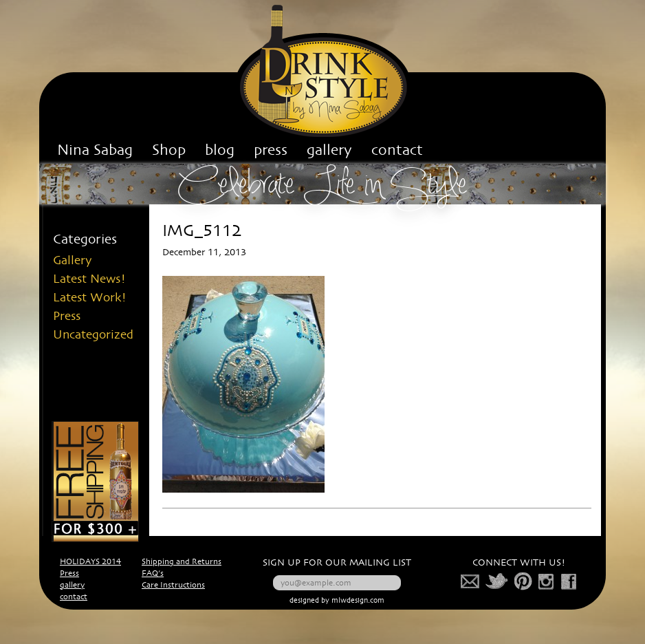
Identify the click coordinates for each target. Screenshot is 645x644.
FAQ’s (153, 574)
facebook (569, 581)
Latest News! (89, 279)
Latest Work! (90, 298)
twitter (497, 581)
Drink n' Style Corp (323, 71)
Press (67, 316)
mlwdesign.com (358, 601)
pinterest (524, 581)
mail (470, 581)
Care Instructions (173, 586)
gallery (72, 586)
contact (74, 597)
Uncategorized (93, 335)
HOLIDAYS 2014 (90, 562)
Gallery (73, 261)
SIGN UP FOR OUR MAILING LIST (337, 563)
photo (547, 581)
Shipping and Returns (182, 562)
